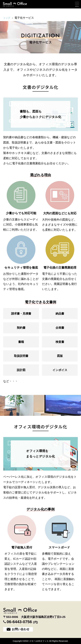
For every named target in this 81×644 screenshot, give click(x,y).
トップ (8, 18)
